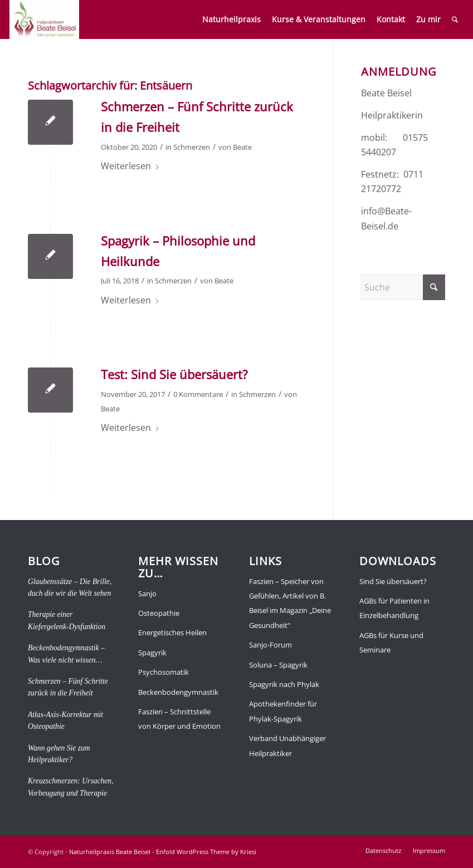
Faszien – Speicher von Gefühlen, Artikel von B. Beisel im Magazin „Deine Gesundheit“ (290, 603)
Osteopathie (159, 613)
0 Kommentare (198, 394)
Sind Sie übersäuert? (393, 581)
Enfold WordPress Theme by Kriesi (206, 852)
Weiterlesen (130, 166)
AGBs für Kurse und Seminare (391, 643)
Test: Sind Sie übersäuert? (174, 374)
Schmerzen (192, 147)
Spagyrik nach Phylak (284, 684)
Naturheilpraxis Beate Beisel (110, 852)
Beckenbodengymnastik (178, 692)
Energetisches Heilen (172, 632)
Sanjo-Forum (270, 645)
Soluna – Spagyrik (278, 665)
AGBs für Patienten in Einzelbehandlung (394, 608)
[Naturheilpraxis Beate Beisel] (44, 19)
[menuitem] (231, 19)
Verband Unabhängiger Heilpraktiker (287, 746)
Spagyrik (152, 653)
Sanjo (147, 594)
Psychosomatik (164, 672)
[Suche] (455, 19)
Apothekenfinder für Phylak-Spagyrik (283, 711)
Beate (242, 147)
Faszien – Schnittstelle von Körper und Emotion (179, 719)
